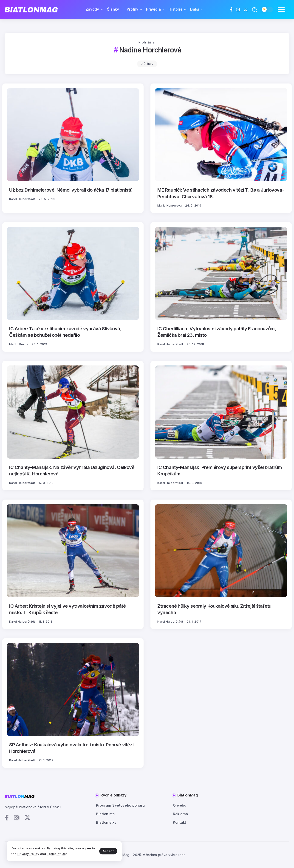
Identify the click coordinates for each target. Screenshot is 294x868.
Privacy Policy (28, 854)
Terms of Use (57, 854)
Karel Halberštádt (22, 199)
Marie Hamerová (170, 206)
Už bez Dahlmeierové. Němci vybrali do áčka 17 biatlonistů (71, 190)
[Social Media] (231, 9)
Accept (108, 851)
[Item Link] (73, 135)
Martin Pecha (19, 344)
